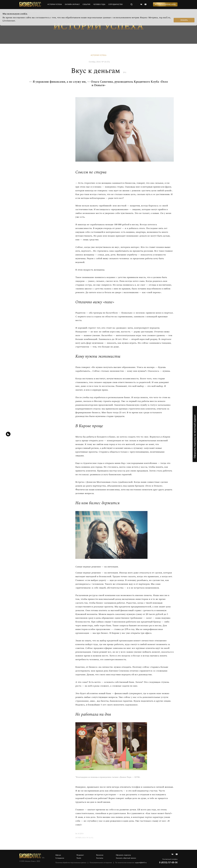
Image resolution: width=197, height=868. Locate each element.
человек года (99, 4)
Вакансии (100, 855)
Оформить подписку (123, 855)
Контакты (100, 858)
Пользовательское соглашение (101, 863)
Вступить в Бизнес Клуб (165, 4)
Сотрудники (60, 858)
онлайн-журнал (72, 4)
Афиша (58, 855)
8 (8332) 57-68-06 (168, 863)
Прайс (79, 858)
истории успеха (55, 4)
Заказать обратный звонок (126, 858)
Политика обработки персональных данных (71, 863)
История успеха (99, 55)
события (86, 4)
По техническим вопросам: (131, 863)
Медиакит (80, 855)
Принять (184, 20)
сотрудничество (116, 4)
